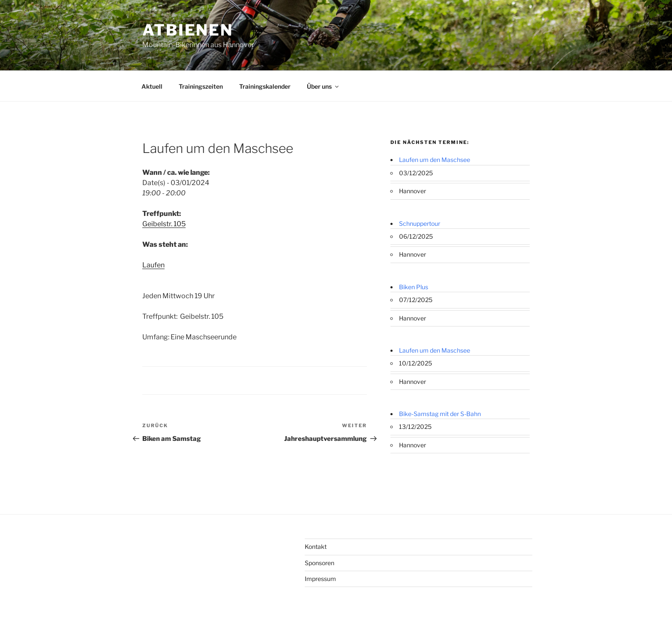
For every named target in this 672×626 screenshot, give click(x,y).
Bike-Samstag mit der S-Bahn (440, 414)
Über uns (323, 86)
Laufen (153, 265)
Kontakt (316, 547)
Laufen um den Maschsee (435, 160)
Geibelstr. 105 (164, 224)
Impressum (320, 579)
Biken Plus (414, 287)
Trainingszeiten (201, 86)
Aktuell (152, 86)
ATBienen (188, 30)
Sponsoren (319, 563)
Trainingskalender (265, 86)
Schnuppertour (420, 223)
